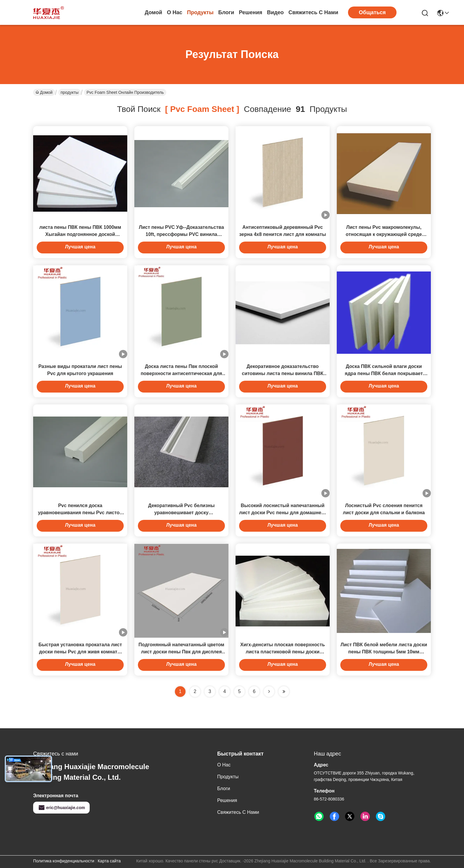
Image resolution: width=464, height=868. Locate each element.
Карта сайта (109, 861)
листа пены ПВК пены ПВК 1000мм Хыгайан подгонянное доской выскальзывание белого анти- (80, 234)
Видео (275, 12)
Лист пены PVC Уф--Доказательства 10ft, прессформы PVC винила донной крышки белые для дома (181, 234)
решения (250, 12)
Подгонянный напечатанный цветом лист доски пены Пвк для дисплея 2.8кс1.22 (181, 652)
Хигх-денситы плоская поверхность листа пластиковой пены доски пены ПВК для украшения (283, 652)
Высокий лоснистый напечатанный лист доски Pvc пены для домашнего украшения (283, 513)
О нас (175, 12)
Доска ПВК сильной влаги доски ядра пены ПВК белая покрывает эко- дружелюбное (384, 373)
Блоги (226, 12)
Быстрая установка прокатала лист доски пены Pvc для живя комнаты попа (80, 652)
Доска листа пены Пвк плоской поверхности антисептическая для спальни (181, 373)
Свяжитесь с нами (313, 12)
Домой (153, 12)
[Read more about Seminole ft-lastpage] (284, 692)
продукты (200, 12)
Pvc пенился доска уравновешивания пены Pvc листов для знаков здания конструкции (80, 513)
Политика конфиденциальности (64, 861)
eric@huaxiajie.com (61, 808)
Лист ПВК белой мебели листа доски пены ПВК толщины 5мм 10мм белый (384, 652)
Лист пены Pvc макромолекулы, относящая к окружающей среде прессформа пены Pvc (384, 234)
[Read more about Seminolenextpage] (269, 692)
